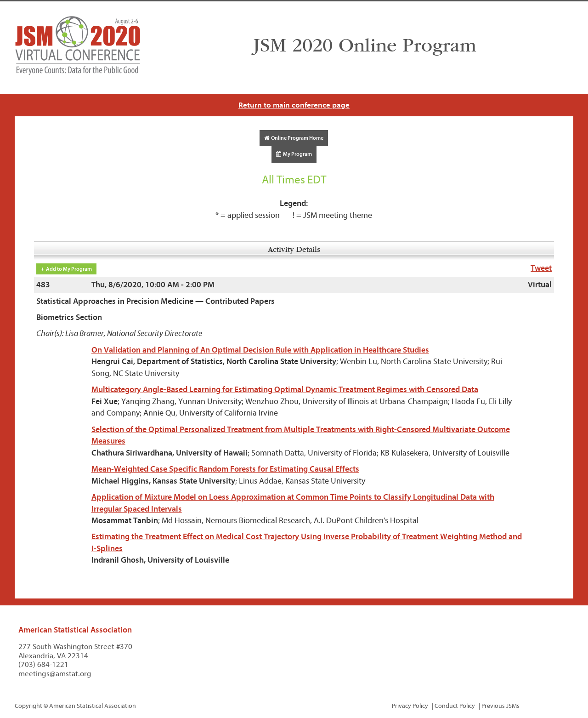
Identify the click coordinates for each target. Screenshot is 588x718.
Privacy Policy (410, 706)
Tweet (541, 268)
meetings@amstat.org (55, 674)
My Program (294, 154)
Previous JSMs (500, 706)
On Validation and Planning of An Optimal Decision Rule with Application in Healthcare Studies (260, 350)
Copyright (28, 706)
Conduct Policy (455, 706)
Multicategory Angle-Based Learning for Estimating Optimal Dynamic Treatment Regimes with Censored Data (285, 390)
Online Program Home (294, 138)
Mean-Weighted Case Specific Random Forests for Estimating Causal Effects (225, 469)
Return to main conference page (294, 105)
